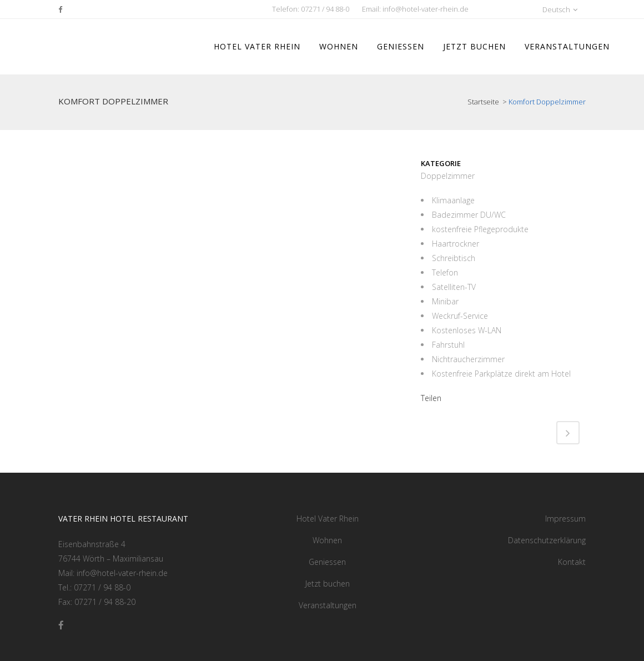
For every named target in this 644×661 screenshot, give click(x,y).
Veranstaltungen (328, 605)
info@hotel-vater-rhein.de (426, 9)
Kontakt (572, 562)
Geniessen (327, 562)
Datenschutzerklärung (547, 540)
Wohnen (327, 540)
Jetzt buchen (328, 584)
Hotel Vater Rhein (328, 519)
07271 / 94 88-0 (325, 9)
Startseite (484, 102)
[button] (530, 9)
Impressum (565, 519)
